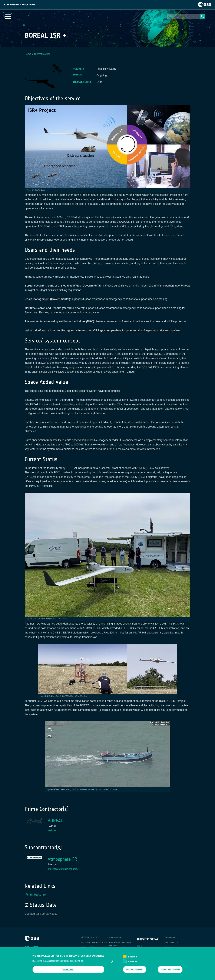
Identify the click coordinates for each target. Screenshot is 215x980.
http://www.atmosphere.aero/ (63, 869)
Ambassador (115, 938)
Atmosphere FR (62, 859)
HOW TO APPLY (89, 938)
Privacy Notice (171, 943)
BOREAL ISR (38, 895)
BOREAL (55, 821)
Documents (170, 938)
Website (52, 830)
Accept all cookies (170, 969)
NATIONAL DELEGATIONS (94, 943)
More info (68, 969)
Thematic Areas (42, 54)
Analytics (133, 961)
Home (28, 54)
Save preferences (135, 969)
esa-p (140, 946)
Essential (133, 957)
